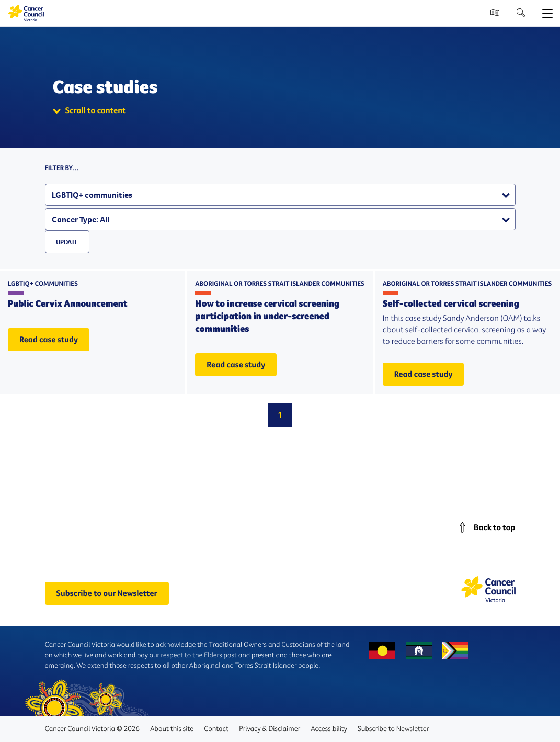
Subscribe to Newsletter (393, 728)
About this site (172, 728)
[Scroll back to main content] (485, 527)
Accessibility (329, 728)
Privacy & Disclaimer (270, 728)
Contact (216, 728)
